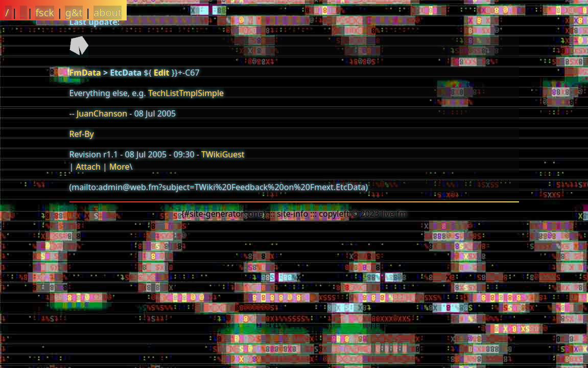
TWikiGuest (223, 154)
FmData (85, 73)
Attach (88, 167)
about (108, 13)
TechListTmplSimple (186, 93)
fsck (45, 13)
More (120, 167)
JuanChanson (102, 113)
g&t (74, 13)
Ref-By (82, 134)
